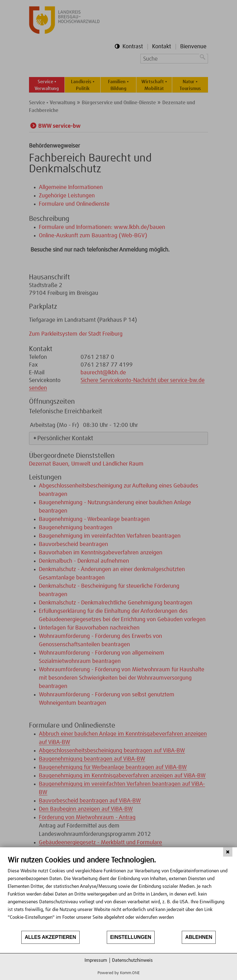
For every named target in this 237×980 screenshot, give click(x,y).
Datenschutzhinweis (132, 960)
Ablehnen (199, 937)
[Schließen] (228, 852)
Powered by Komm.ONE (119, 973)
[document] (118, 893)
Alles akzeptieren (50, 937)
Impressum (96, 960)
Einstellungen (131, 937)
